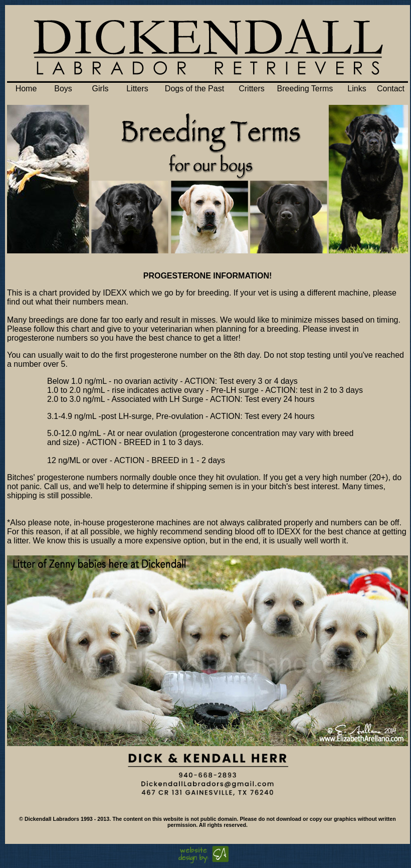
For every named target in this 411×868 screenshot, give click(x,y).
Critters (252, 89)
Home (26, 89)
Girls (100, 89)
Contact (391, 89)
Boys (63, 89)
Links (357, 89)
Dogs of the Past (194, 89)
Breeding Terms (305, 89)
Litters (137, 89)
